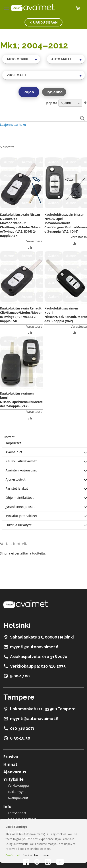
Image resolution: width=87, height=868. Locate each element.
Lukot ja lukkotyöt (19, 525)
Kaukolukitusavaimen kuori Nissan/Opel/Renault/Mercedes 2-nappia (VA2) (21, 400)
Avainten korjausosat (21, 470)
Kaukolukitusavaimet (21, 461)
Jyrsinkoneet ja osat (20, 507)
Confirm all (13, 855)
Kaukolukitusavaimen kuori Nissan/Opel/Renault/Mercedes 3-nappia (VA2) (66, 315)
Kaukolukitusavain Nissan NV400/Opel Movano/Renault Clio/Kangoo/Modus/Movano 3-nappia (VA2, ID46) (66, 223)
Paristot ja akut (17, 488)
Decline (27, 855)
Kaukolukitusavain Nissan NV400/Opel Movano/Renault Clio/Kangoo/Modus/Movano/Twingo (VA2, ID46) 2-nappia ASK (21, 225)
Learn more (41, 855)
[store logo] (33, 8)
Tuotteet (8, 437)
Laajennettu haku (13, 125)
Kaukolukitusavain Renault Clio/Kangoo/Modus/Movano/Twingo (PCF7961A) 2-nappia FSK (21, 315)
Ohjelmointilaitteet (20, 498)
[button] (30, 247)
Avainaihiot (14, 452)
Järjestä (52, 103)
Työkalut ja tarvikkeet (21, 516)
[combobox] (21, 59)
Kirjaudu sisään (43, 22)
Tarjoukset (13, 443)
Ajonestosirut (16, 479)
